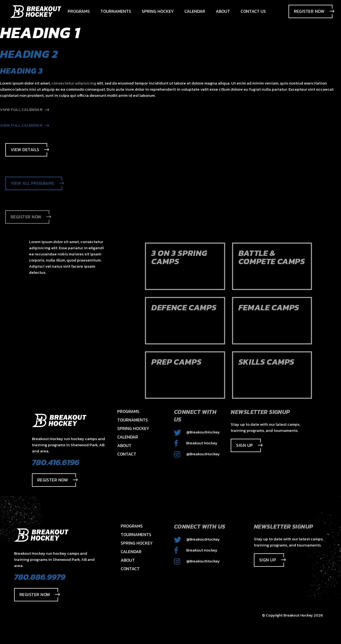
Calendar (128, 437)
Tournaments (133, 420)
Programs (128, 411)
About (124, 445)
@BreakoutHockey (197, 432)
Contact (127, 454)
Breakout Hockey (196, 443)
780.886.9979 (40, 577)
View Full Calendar (25, 109)
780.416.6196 (56, 462)
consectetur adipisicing (74, 83)
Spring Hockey (133, 428)
